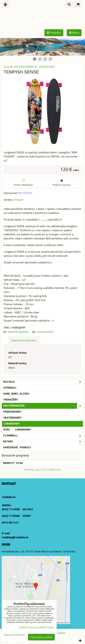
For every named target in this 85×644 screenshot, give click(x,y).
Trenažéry (11, 400)
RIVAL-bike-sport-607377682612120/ (43, 470)
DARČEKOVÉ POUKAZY (17, 448)
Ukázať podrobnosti (14, 635)
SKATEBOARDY (12, 418)
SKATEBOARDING (18, 332)
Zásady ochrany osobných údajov (37, 627)
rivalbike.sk (8, 497)
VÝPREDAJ (10, 388)
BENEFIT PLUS (13, 463)
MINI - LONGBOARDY (17, 430)
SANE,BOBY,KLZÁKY (16, 394)
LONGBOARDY (45, 332)
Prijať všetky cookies (41, 637)
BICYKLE (43, 382)
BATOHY (43, 442)
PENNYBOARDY (12, 412)
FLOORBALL (43, 436)
